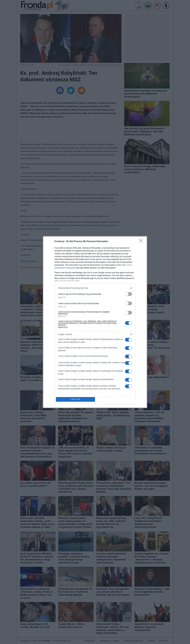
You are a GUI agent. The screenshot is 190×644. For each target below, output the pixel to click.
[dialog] (95, 322)
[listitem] (95, 288)
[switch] (129, 294)
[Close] (142, 241)
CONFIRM (75, 399)
